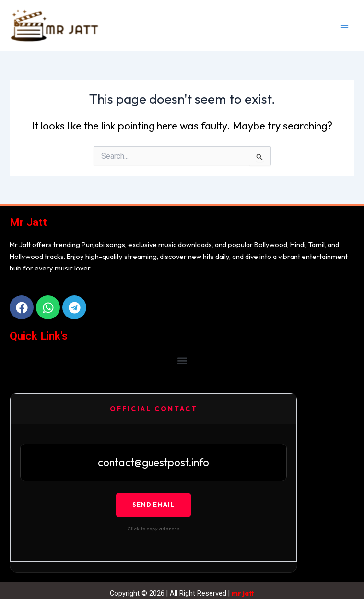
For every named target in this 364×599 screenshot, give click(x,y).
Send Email (153, 505)
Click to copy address (153, 529)
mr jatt (243, 593)
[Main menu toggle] (344, 25)
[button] (182, 361)
